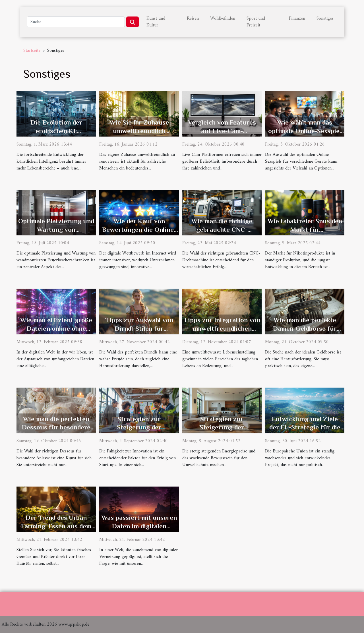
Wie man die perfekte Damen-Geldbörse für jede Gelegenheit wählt (305, 328)
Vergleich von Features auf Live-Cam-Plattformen (222, 131)
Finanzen (297, 18)
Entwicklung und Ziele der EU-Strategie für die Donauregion (305, 427)
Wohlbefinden (223, 18)
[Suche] (76, 22)
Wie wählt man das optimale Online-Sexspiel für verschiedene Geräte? (305, 131)
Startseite (32, 51)
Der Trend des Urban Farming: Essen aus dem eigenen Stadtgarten (56, 526)
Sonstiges (325, 18)
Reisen (193, 18)
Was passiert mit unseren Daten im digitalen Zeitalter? (139, 526)
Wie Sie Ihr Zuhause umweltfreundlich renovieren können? (139, 131)
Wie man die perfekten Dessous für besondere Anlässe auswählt (56, 427)
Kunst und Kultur (156, 22)
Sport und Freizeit (256, 22)
